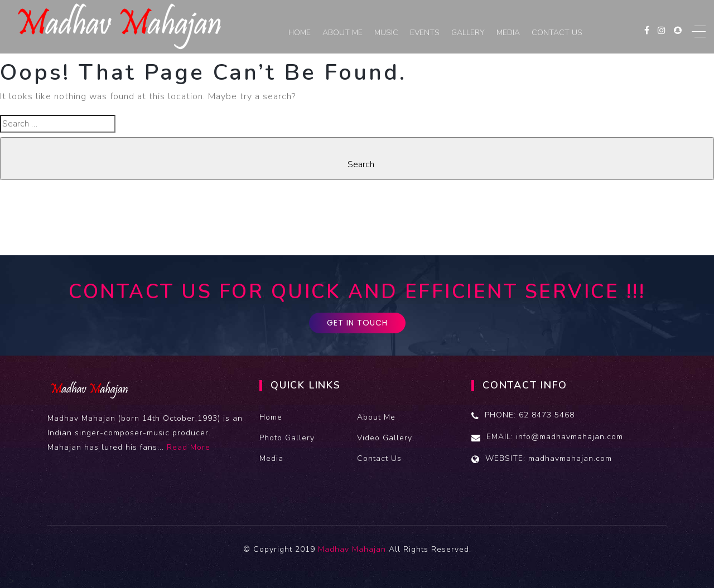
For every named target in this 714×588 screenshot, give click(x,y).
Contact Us (557, 33)
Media (508, 33)
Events (425, 33)
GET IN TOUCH (357, 323)
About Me (342, 33)
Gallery (468, 33)
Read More (189, 447)
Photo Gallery (287, 438)
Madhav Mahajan (352, 549)
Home (300, 33)
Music (386, 33)
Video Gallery (385, 438)
